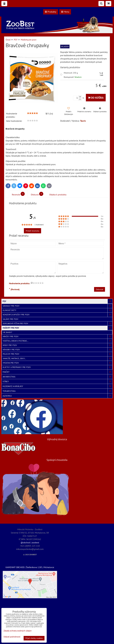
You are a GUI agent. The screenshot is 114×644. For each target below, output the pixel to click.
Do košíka (96, 98)
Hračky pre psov (58, 337)
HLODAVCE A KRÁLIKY (58, 386)
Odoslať (100, 289)
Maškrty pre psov (58, 328)
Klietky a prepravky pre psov (58, 367)
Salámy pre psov (11, 319)
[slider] (32, 113)
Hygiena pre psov (58, 363)
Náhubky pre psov (58, 350)
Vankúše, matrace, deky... (58, 359)
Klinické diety (58, 310)
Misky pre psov (58, 345)
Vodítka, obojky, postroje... (58, 341)
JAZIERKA (58, 396)
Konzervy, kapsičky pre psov (58, 315)
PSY (58, 301)
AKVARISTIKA (58, 377)
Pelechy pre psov (58, 354)
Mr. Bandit (8, 332)
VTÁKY (58, 381)
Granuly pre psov (58, 306)
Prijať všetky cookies (34, 638)
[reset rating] (32, 283)
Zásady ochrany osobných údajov (18, 631)
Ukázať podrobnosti (12, 637)
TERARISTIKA (58, 391)
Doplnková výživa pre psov (58, 324)
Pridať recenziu (32, 231)
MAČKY (58, 372)
